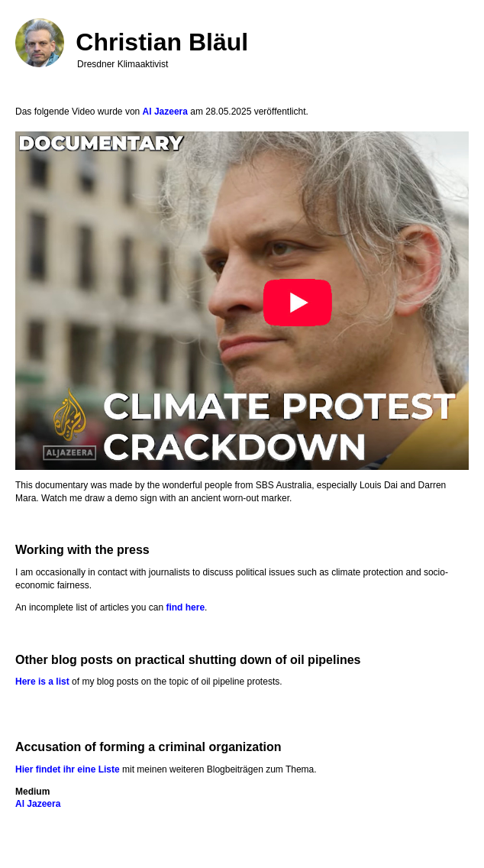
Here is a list (42, 682)
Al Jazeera (165, 112)
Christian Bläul (162, 42)
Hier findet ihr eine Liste (68, 769)
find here (185, 607)
